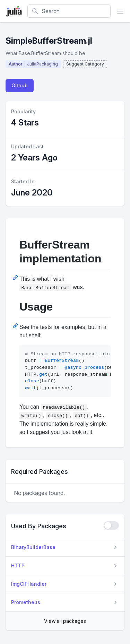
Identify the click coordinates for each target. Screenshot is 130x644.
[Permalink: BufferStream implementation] (16, 278)
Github (20, 85)
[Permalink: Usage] (16, 326)
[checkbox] (111, 525)
